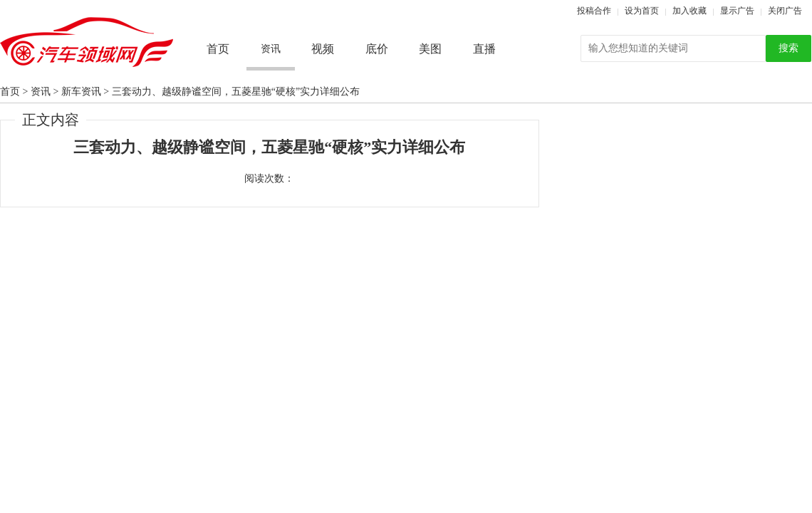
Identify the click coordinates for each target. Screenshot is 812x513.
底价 (377, 49)
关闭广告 (785, 11)
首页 (218, 49)
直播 (484, 49)
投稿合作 (594, 11)
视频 (323, 49)
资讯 (41, 92)
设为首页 (642, 11)
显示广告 (737, 11)
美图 (430, 49)
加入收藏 (689, 11)
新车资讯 (81, 92)
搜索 (788, 48)
